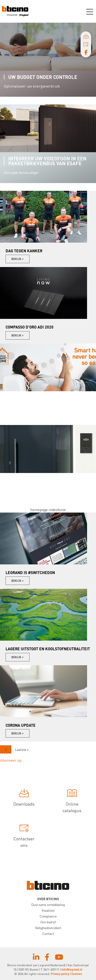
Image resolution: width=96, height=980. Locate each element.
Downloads (24, 798)
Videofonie (22, 479)
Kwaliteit (48, 910)
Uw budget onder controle (43, 77)
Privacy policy (60, 974)
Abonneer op (11, 760)
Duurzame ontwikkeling (48, 905)
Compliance (48, 916)
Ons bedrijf (48, 922)
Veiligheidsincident (48, 928)
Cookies (77, 974)
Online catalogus (72, 802)
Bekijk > (18, 259)
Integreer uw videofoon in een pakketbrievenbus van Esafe (47, 161)
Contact (48, 933)
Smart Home (23, 397)
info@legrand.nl (72, 970)
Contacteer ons (24, 836)
